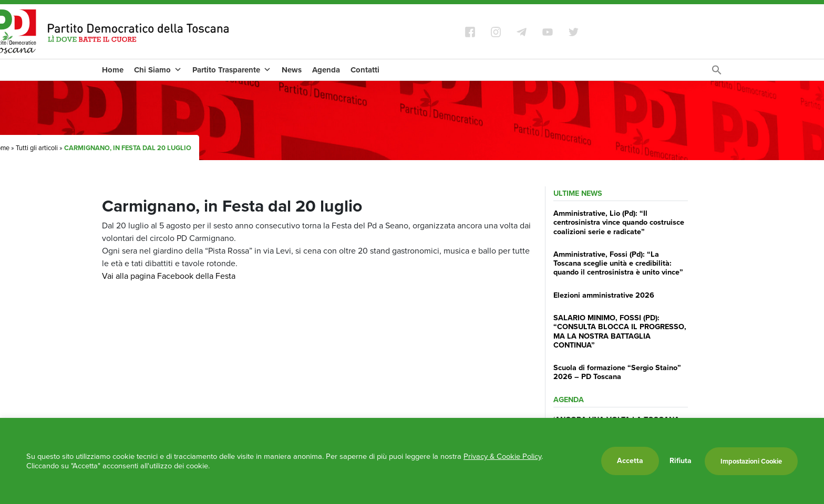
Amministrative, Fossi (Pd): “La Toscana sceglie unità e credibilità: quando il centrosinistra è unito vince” (618, 263)
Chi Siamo (158, 70)
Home (113, 70)
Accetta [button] (630, 461)
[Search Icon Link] (717, 73)
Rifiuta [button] (681, 461)
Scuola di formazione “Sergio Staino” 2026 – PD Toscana (617, 372)
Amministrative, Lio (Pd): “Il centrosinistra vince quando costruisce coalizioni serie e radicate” (619, 222)
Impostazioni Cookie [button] (751, 461)
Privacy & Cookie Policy (502, 456)
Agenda (326, 70)
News (292, 70)
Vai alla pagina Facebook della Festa (169, 276)
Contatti (365, 70)
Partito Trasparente (232, 70)
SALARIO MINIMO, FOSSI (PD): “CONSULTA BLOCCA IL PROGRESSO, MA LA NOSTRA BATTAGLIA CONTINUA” (620, 331)
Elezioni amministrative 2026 (604, 295)
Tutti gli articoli (37, 148)
